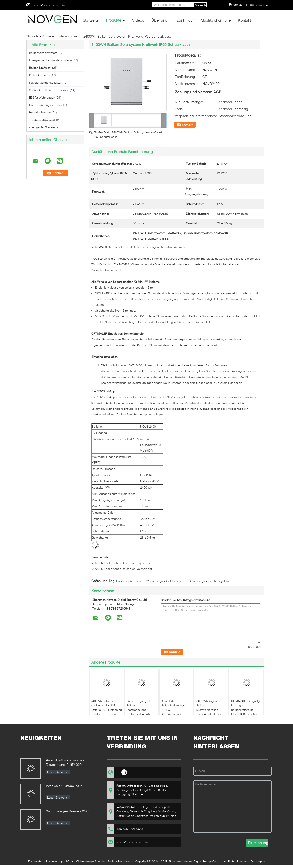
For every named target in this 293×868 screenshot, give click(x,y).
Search (201, 5)
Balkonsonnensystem (43, 53)
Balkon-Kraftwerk (69, 36)
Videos (138, 20)
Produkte (114, 20)
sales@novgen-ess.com (49, 5)
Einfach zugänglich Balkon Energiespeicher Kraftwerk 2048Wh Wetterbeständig (138, 710)
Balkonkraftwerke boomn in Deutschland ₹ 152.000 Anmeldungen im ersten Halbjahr (67, 763)
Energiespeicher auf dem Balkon (50, 60)
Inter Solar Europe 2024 (64, 786)
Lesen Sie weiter (58, 772)
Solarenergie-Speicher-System (209, 581)
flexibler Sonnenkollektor (45, 83)
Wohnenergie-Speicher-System (167, 581)
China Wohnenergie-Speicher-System (92, 861)
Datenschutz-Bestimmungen (47, 861)
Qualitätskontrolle (216, 20)
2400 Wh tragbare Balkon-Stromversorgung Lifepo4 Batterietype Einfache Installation (209, 710)
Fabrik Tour (184, 20)
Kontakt (244, 20)
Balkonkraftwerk (40, 75)
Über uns (159, 20)
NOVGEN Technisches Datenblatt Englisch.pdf (122, 563)
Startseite (91, 20)
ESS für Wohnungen (42, 97)
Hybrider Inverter (40, 112)
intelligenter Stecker (42, 127)
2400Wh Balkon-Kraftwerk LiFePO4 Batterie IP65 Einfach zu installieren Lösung (106, 708)
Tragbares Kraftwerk (42, 120)
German (261, 5)
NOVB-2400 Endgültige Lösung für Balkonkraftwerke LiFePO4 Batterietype (246, 708)
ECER (149, 866)
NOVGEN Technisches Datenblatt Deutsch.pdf (122, 569)
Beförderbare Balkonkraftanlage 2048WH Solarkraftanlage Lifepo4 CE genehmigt (175, 710)
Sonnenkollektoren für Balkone (49, 90)
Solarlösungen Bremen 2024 (68, 811)
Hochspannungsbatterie (45, 105)
